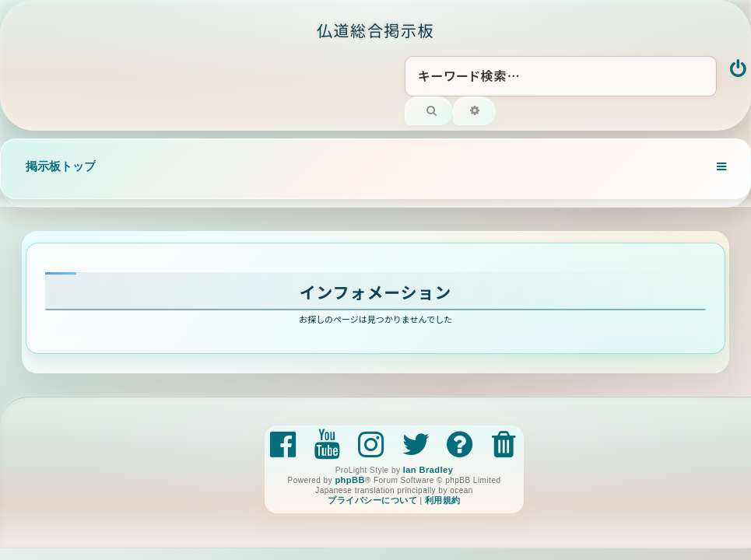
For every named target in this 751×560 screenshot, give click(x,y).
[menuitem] (739, 70)
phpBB (349, 480)
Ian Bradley (428, 470)
